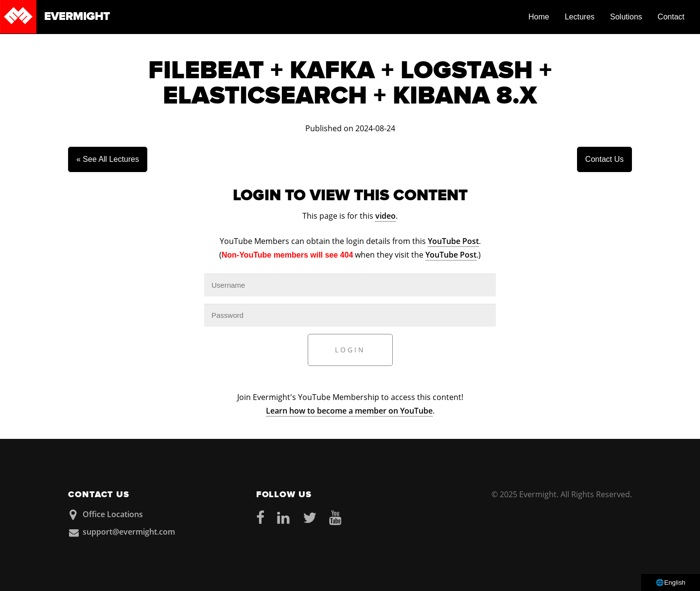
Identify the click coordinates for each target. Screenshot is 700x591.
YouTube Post (453, 241)
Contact (671, 17)
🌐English (671, 582)
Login (350, 350)
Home (539, 17)
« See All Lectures (108, 159)
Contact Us (604, 159)
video (385, 216)
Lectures (580, 17)
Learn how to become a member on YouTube (349, 411)
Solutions (626, 17)
